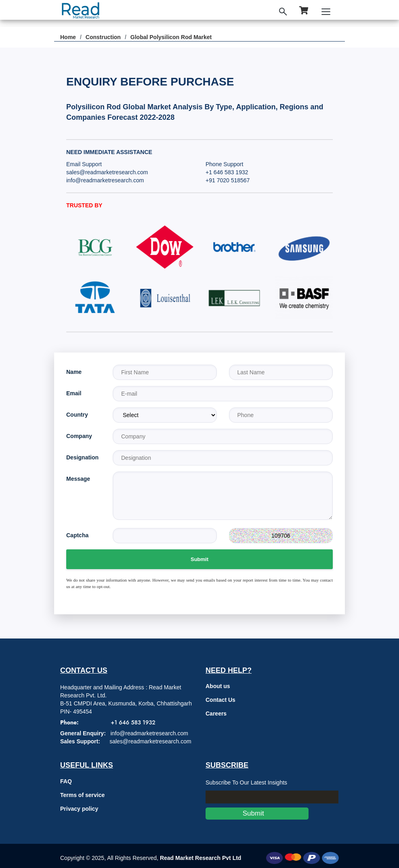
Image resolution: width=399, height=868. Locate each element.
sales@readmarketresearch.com (107, 172)
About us (218, 686)
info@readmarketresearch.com (105, 180)
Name (74, 372)
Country (77, 415)
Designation (82, 457)
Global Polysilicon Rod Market (171, 37)
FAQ (66, 781)
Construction (103, 37)
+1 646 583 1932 (227, 172)
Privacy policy (79, 809)
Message (78, 479)
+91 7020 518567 (228, 180)
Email (74, 393)
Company (79, 436)
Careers (216, 714)
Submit (199, 559)
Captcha (77, 535)
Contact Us (220, 700)
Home (68, 37)
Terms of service (82, 795)
